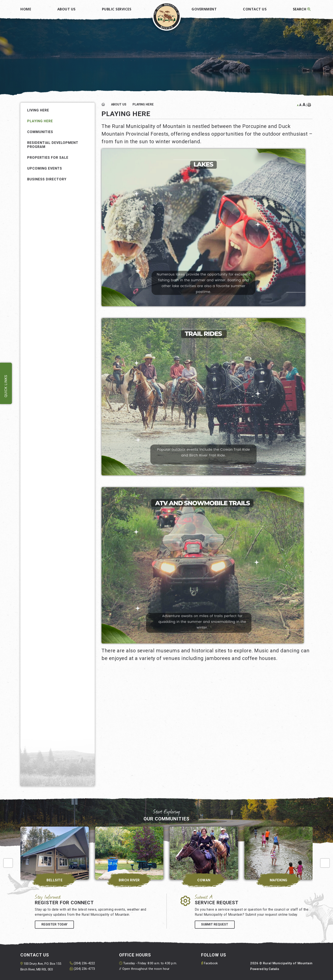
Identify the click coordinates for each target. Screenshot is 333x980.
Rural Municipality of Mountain (167, 16)
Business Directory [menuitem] (47, 179)
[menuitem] (26, 8)
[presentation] (8, 863)
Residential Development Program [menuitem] (53, 145)
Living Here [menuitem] (38, 110)
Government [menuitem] (204, 9)
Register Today (54, 925)
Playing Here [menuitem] (40, 121)
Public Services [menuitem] (117, 9)
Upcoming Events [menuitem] (45, 168)
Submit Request (215, 925)
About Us (119, 105)
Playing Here (143, 105)
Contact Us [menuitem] (255, 9)
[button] (88, 132)
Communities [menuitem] (40, 132)
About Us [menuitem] (66, 9)
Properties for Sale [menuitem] (48, 158)
